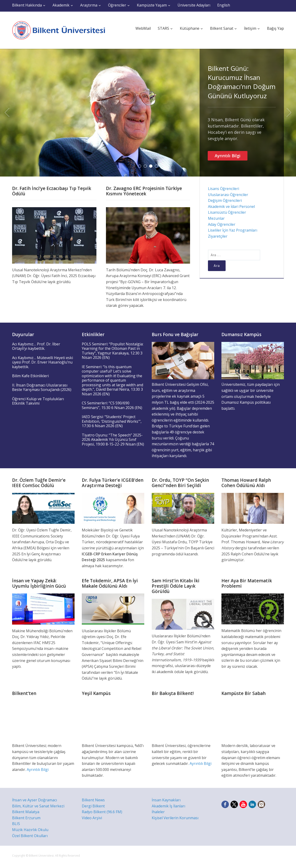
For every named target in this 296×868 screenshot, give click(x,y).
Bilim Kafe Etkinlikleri (30, 376)
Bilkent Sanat (222, 28)
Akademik (61, 5)
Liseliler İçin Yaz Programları (233, 230)
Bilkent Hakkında (27, 5)
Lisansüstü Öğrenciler (227, 212)
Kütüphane (190, 28)
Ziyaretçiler (218, 236)
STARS (163, 28)
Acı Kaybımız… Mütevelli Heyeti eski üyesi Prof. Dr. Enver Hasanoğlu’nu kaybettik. (43, 362)
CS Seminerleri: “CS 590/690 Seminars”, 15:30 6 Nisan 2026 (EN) (112, 405)
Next (289, 113)
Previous (7, 113)
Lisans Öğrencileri (224, 189)
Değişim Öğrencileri (225, 200)
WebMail (143, 28)
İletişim (250, 28)
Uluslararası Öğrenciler (228, 195)
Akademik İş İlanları (168, 806)
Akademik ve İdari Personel (231, 206)
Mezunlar (216, 218)
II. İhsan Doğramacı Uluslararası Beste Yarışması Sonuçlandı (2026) (42, 387)
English (224, 5)
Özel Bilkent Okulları (30, 836)
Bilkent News (93, 800)
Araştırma (89, 5)
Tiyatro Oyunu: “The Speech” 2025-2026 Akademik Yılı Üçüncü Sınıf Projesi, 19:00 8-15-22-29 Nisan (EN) (113, 440)
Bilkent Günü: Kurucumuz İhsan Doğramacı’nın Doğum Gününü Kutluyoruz (242, 82)
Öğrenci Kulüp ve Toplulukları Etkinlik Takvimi (38, 401)
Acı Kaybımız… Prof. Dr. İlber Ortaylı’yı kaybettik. (36, 346)
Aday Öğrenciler (222, 224)
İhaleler (158, 812)
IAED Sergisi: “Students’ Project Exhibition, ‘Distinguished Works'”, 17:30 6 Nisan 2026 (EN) (112, 421)
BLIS (16, 824)
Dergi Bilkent (93, 806)
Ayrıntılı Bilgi (228, 156)
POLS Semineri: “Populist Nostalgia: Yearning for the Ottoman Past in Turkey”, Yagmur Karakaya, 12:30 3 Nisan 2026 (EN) (113, 351)
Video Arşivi (92, 818)
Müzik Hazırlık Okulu (30, 830)
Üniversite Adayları (194, 5)
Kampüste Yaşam (152, 5)
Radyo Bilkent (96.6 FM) (102, 812)
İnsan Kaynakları (166, 800)
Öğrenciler (117, 5)
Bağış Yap (275, 28)
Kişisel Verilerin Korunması (175, 818)
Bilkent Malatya (26, 812)
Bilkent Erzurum (26, 818)
